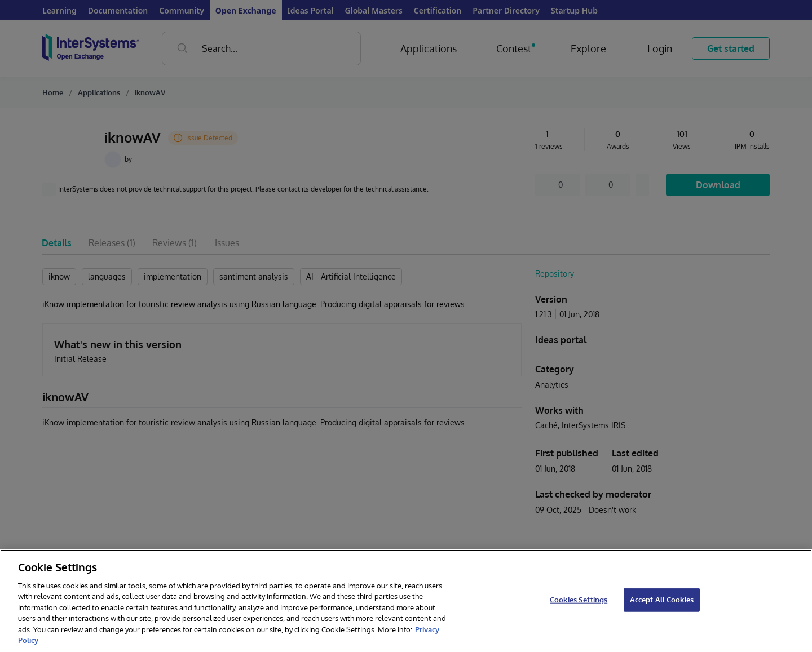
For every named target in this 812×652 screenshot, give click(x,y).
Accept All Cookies (662, 600)
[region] (406, 601)
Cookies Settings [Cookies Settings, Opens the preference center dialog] (579, 600)
